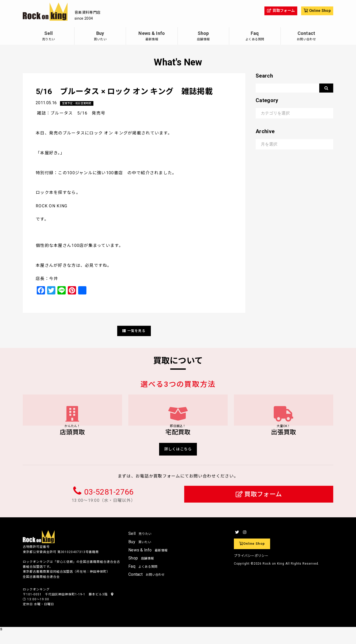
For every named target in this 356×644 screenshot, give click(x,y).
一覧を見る (134, 331)
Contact (306, 37)
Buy (100, 37)
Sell (49, 37)
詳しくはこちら (178, 461)
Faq (255, 37)
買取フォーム (259, 507)
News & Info (152, 37)
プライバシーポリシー (251, 568)
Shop (203, 37)
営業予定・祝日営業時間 (80, 103)
